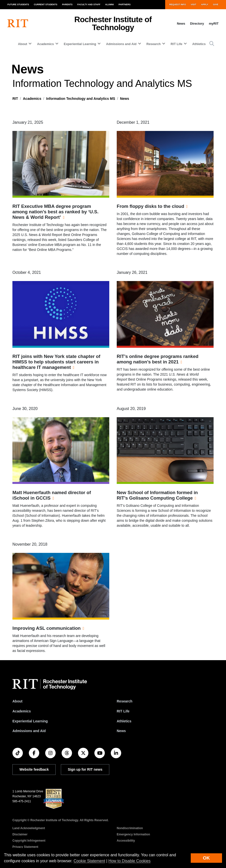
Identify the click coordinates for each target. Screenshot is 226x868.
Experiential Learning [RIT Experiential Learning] (30, 721)
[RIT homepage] (18, 23)
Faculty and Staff (89, 4)
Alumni (109, 4)
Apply (205, 4)
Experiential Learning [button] (80, 44)
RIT (15, 99)
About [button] (22, 44)
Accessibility (126, 841)
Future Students (18, 4)
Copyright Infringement (29, 841)
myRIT (214, 24)
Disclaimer (20, 834)
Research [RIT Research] (125, 701)
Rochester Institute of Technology (113, 23)
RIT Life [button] (176, 44)
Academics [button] (45, 44)
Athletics (199, 44)
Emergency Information (133, 834)
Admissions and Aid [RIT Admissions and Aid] (29, 731)
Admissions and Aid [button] (121, 44)
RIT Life (123, 711)
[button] (212, 44)
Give (216, 4)
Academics (32, 99)
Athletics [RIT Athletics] (124, 721)
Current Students (46, 4)
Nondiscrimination (130, 828)
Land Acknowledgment (29, 828)
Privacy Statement (25, 847)
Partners (125, 4)
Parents (67, 4)
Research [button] (154, 44)
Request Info (177, 4)
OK (206, 858)
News (181, 24)
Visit (193, 4)
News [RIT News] (121, 731)
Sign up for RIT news (85, 769)
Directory (197, 24)
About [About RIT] (17, 701)
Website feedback (34, 769)
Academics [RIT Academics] (22, 711)
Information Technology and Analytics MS (81, 99)
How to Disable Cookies (129, 861)
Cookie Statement (89, 861)
